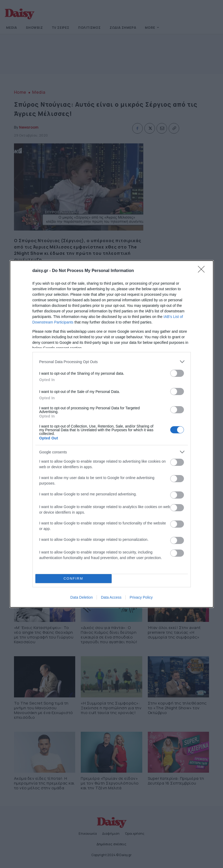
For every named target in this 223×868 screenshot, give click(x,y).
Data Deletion (82, 597)
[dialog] (112, 434)
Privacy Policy (141, 597)
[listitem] (112, 362)
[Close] (203, 271)
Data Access (111, 597)
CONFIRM (73, 579)
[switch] (177, 373)
